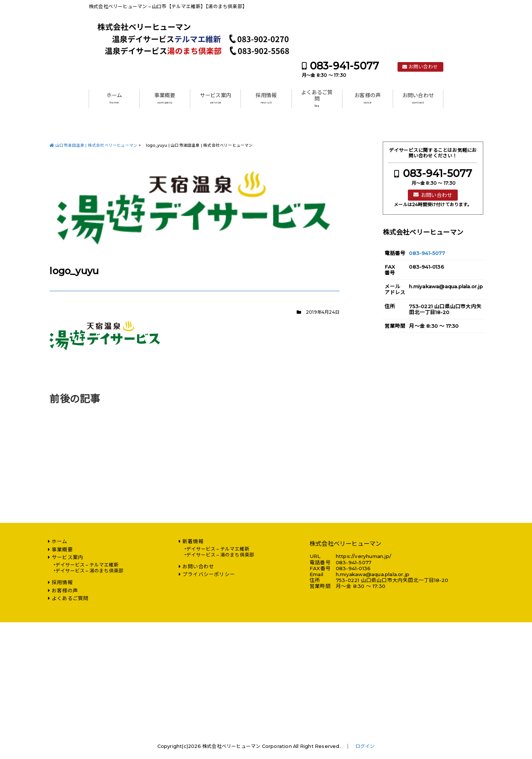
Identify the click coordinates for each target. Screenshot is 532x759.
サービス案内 (216, 98)
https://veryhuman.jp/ (364, 556)
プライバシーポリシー (209, 574)
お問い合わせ (423, 67)
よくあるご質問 (317, 98)
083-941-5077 (345, 66)
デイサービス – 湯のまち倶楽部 (89, 571)
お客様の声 (367, 98)
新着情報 (193, 541)
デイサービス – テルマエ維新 (87, 565)
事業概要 (165, 98)
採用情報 (266, 98)
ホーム (114, 98)
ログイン (365, 746)
